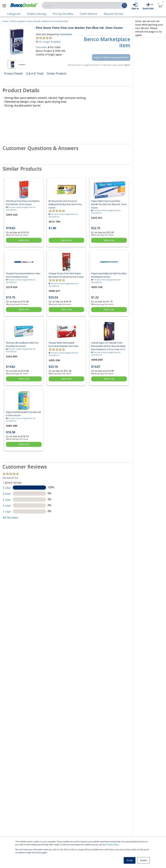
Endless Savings (37, 14)
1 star (7, 512)
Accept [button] (130, 860)
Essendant (66, 34)
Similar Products (57, 73)
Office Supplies (18, 21)
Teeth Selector (88, 14)
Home (5, 21)
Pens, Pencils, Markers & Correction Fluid (48, 21)
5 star (7, 488)
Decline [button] (144, 860)
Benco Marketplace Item (107, 42)
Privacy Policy (112, 845)
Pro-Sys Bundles (63, 14)
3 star (7, 500)
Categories (14, 14)
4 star (7, 494)
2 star (7, 506)
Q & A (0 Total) (35, 73)
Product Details (13, 73)
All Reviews (10, 517)
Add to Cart (24, 240)
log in (127, 65)
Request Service (114, 14)
